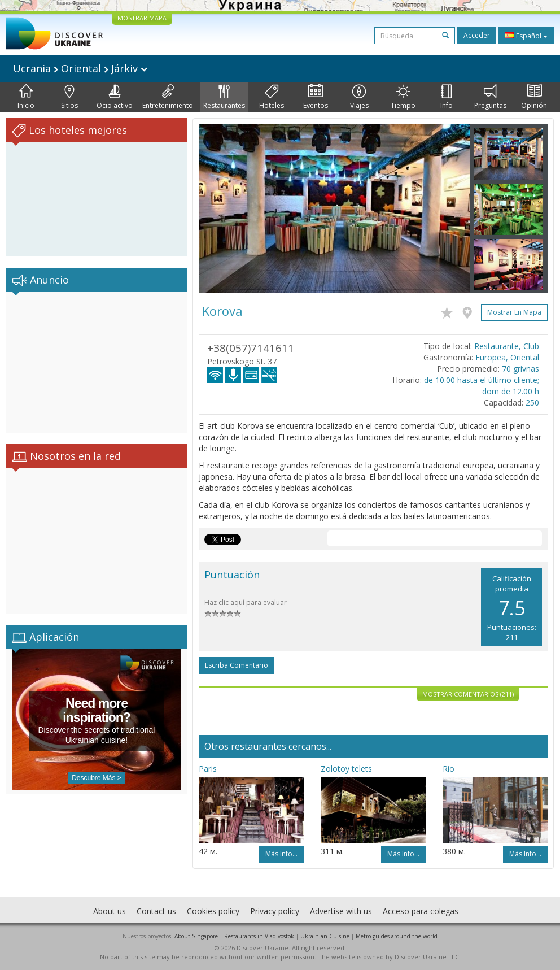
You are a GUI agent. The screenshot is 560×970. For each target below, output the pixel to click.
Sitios (69, 97)
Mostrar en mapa (514, 312)
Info (447, 97)
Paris (208, 769)
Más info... (281, 854)
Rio (449, 769)
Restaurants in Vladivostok (259, 936)
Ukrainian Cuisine (325, 936)
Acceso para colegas (421, 911)
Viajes (359, 97)
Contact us (156, 911)
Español (526, 36)
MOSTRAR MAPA (142, 18)
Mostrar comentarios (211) (468, 694)
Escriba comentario (237, 665)
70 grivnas (520, 369)
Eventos (316, 97)
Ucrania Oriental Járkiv (80, 68)
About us (110, 911)
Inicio (26, 97)
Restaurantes (224, 97)
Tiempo (403, 97)
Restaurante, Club (507, 346)
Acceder (477, 35)
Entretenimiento (168, 97)
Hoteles (272, 97)
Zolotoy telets (346, 769)
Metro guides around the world (397, 936)
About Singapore (196, 936)
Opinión (534, 97)
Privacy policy (275, 911)
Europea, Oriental (507, 357)
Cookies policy (213, 911)
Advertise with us (341, 911)
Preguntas (490, 97)
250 (532, 403)
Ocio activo (115, 97)
